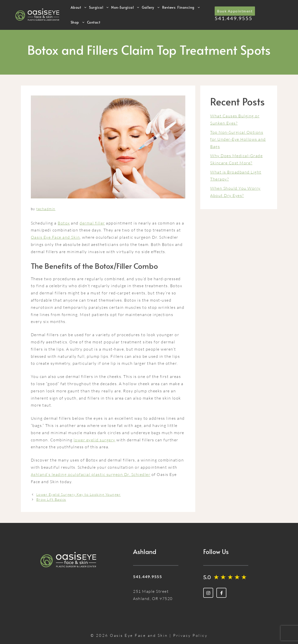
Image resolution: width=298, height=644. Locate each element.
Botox (64, 223)
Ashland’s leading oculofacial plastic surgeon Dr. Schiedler (91, 474)
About (79, 7)
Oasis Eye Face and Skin (55, 237)
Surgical (99, 7)
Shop (78, 22)
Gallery (151, 7)
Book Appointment (235, 11)
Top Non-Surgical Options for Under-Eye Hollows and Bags (238, 139)
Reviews (169, 7)
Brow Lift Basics (51, 499)
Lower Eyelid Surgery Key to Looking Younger (79, 494)
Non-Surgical (125, 7)
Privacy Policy (190, 635)
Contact (94, 22)
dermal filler (92, 223)
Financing (189, 7)
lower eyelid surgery (95, 440)
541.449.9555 (234, 18)
